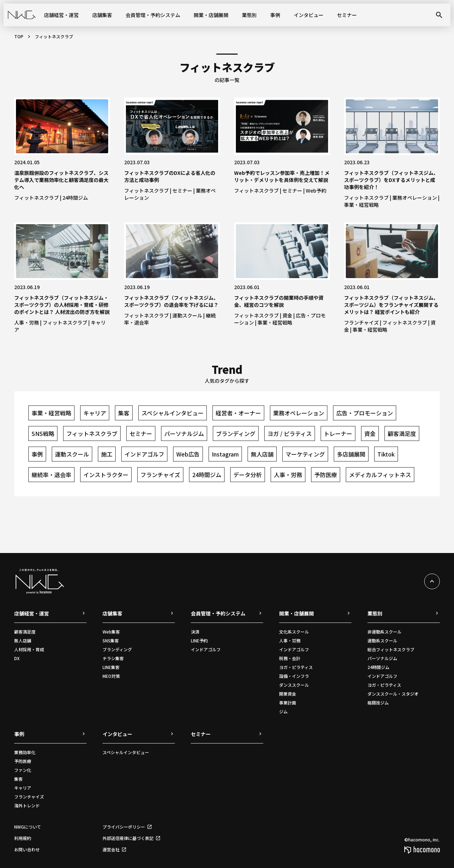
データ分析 (248, 475)
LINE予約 (199, 640)
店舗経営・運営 (61, 15)
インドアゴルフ (144, 454)
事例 (275, 15)
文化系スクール (294, 632)
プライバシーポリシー (124, 827)
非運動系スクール (384, 632)
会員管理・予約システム (153, 15)
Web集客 (111, 632)
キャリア (95, 413)
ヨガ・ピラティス (296, 667)
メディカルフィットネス (380, 475)
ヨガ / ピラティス (290, 433)
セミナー (347, 15)
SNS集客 (111, 640)
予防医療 (326, 475)
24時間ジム (75, 198)
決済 (195, 632)
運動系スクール (382, 640)
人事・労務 (27, 322)
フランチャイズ (361, 322)
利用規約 (23, 838)
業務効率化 (25, 752)
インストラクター (106, 475)
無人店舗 (262, 454)
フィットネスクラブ (37, 198)
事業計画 (288, 703)
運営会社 (111, 849)
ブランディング (236, 433)
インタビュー (309, 15)
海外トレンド (27, 805)
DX (17, 658)
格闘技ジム (378, 703)
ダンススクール (294, 685)
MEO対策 (111, 676)
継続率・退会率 (51, 475)
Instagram (225, 454)
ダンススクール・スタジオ (393, 694)
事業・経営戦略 (361, 205)
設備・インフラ (294, 676)
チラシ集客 (113, 658)
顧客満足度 (402, 433)
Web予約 (316, 190)
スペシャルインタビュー (173, 413)
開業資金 (288, 694)
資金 (287, 315)
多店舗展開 (351, 454)
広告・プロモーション (365, 413)
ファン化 (23, 770)
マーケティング (305, 454)
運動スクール (187, 315)
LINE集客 (111, 667)
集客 (124, 413)
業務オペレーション (415, 198)
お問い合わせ (27, 849)
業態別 (249, 15)
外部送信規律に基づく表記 (128, 838)
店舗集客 (102, 15)
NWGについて (28, 827)
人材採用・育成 (29, 649)
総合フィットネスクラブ (391, 649)
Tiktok (386, 454)
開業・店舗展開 (211, 15)
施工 (107, 454)
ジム (283, 711)
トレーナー (338, 433)
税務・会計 (290, 658)
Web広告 (188, 454)
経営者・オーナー (238, 413)
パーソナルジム (184, 433)
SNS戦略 (43, 433)
